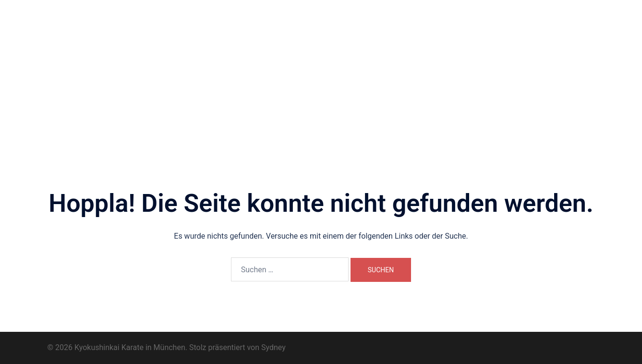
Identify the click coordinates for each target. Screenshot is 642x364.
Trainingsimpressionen (535, 33)
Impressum (427, 44)
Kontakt (385, 44)
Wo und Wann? (304, 33)
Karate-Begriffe (337, 44)
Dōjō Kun (473, 33)
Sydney (273, 347)
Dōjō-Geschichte (421, 33)
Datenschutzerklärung (490, 44)
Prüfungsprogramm (271, 44)
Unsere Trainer (361, 33)
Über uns (255, 33)
